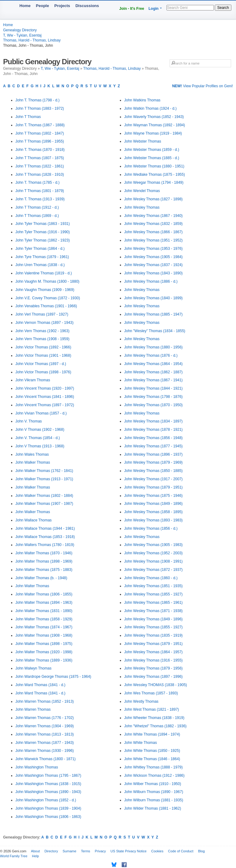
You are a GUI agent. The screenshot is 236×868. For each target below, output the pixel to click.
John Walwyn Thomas (33, 668)
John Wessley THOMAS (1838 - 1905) (155, 685)
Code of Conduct (181, 851)
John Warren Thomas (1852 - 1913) (45, 701)
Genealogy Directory (20, 30)
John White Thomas (141, 743)
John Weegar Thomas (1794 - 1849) (154, 183)
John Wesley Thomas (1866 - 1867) (153, 232)
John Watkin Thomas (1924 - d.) (150, 108)
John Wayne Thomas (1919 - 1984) (153, 133)
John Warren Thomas (33, 709)
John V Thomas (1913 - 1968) (40, 446)
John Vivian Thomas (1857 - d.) (41, 413)
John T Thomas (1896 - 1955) (40, 141)
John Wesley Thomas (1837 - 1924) (153, 265)
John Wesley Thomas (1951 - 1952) (153, 240)
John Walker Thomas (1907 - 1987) (44, 504)
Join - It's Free (132, 9)
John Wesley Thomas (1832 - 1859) (153, 224)
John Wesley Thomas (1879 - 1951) (153, 487)
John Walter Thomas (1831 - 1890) (44, 611)
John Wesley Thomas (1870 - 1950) (153, 405)
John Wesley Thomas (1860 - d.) (151, 578)
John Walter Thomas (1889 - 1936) (44, 660)
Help (35, 856)
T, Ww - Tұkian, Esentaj (22, 35)
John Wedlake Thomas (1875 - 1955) (155, 175)
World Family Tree (14, 856)
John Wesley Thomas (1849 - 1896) (153, 504)
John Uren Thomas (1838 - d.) (40, 265)
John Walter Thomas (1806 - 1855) (44, 594)
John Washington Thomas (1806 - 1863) (48, 817)
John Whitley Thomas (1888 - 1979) (153, 767)
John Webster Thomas (143, 141)
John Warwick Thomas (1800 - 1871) (45, 759)
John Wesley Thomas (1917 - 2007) (153, 479)
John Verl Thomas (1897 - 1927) (42, 314)
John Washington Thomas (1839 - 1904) (48, 808)
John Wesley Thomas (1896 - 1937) (153, 454)
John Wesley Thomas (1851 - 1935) (153, 586)
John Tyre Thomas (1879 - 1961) (42, 257)
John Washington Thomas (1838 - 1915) (48, 784)
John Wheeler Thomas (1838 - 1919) (154, 718)
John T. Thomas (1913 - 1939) (40, 199)
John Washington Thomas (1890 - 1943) (48, 792)
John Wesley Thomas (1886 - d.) (151, 281)
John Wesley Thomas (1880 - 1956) (153, 347)
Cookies (157, 851)
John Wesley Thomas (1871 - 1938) (153, 611)
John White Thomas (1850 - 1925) (152, 751)
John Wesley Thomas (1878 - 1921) (153, 430)
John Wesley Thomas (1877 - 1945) (153, 446)
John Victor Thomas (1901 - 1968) (43, 355)
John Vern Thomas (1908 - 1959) (42, 339)
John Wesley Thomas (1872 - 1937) (153, 570)
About (35, 851)
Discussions (87, 6)
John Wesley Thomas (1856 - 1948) (153, 438)
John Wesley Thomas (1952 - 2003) (153, 553)
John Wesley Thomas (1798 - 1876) (153, 397)
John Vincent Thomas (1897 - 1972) (45, 405)
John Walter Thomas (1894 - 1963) (44, 603)
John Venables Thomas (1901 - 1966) (46, 306)
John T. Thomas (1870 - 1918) (40, 150)
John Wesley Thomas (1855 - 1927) (153, 594)
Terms (85, 851)
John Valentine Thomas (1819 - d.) (44, 273)
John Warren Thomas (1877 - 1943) (45, 743)
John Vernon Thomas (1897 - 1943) (44, 323)
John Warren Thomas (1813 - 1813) (45, 734)
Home (25, 6)
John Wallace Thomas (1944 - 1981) (45, 528)
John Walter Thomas (32, 586)
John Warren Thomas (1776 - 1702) (45, 718)
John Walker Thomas (33, 462)
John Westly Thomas (141, 701)
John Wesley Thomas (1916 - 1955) (153, 660)
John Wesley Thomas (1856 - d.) (151, 528)
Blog (201, 851)
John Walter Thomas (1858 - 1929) (44, 619)
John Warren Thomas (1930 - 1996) (45, 751)
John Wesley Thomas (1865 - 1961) (153, 603)
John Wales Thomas (32, 454)
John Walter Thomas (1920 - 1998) (44, 652)
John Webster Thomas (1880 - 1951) (154, 166)
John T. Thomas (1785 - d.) (37, 183)
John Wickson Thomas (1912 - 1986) (154, 776)
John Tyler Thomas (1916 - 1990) (43, 232)
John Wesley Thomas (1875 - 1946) (153, 496)
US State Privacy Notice (129, 851)
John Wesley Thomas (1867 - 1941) (153, 380)
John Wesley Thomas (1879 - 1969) (153, 462)
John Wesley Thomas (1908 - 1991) (153, 561)
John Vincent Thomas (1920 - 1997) (45, 388)
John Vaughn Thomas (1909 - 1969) (45, 290)
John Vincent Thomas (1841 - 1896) (45, 397)
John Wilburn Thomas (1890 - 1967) (154, 792)
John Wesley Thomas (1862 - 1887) (153, 372)
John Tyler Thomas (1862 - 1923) (43, 240)
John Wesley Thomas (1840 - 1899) (153, 298)
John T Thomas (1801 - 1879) (40, 191)
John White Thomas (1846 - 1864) (152, 759)
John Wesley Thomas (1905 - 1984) (153, 257)
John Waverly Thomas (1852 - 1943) (154, 117)
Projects (62, 6)
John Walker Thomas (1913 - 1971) (44, 479)
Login (153, 9)
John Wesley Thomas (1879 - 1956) (153, 668)
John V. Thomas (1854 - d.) (38, 438)
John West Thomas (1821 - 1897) (151, 709)
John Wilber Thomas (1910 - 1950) (153, 784)
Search (223, 8)
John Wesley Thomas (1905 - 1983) (153, 545)
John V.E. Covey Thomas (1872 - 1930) (48, 298)
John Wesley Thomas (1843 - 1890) (153, 273)
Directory (51, 851)
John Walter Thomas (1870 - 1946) (44, 553)
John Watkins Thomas (142, 100)
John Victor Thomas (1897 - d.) (41, 364)
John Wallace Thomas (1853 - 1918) (45, 537)
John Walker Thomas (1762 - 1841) (44, 471)
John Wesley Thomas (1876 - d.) (151, 355)
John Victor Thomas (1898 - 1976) (43, 372)
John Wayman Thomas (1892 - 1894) (155, 125)
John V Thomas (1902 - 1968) (40, 430)
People (43, 6)
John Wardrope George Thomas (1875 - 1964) (53, 677)
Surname (70, 851)
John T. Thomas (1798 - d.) (37, 100)
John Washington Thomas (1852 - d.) (46, 800)
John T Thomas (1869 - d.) (37, 216)
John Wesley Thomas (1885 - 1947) (153, 314)
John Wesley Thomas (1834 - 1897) (153, 421)
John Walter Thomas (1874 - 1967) (44, 627)
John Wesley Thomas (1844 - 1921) (153, 388)
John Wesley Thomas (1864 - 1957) (153, 652)
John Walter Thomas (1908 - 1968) (44, 635)
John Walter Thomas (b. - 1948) (41, 578)
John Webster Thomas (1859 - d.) (152, 150)
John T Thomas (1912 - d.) (37, 207)
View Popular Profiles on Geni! (203, 86)
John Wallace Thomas (33, 520)
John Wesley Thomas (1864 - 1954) (153, 364)
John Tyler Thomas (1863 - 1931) (43, 224)
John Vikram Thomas (33, 380)
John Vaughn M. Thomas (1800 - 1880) (47, 281)
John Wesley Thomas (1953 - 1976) (153, 249)
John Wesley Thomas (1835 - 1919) (153, 635)
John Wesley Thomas (142, 207)
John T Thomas (28, 117)
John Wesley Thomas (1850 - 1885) (153, 471)
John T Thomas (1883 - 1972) (40, 108)
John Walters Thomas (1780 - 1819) (45, 545)
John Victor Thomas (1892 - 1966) (43, 347)
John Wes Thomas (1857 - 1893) (151, 693)
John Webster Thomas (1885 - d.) (152, 158)
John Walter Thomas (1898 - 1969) (44, 561)
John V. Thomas (29, 421)
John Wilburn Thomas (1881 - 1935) (154, 800)
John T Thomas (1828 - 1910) (40, 175)
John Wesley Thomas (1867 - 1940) (153, 216)
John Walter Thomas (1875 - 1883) (44, 570)
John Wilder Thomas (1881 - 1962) (153, 808)
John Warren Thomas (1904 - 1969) (45, 726)
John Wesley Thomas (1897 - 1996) (153, 677)
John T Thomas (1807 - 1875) (40, 158)
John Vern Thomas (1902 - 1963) (42, 331)
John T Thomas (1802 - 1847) (40, 133)
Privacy (100, 851)
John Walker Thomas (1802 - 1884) (44, 496)
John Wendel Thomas (142, 191)
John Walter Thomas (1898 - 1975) (44, 644)
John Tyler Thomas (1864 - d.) (40, 249)
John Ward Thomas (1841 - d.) (40, 685)
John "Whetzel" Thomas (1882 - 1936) (155, 726)
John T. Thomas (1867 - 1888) (40, 125)
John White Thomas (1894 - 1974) (152, 734)
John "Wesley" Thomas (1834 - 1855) (155, 331)
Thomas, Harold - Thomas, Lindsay (32, 40)
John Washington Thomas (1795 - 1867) (48, 776)
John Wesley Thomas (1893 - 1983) (153, 520)
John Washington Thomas (37, 767)
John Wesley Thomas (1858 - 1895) (153, 512)
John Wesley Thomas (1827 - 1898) (153, 199)
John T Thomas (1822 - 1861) (40, 166)
